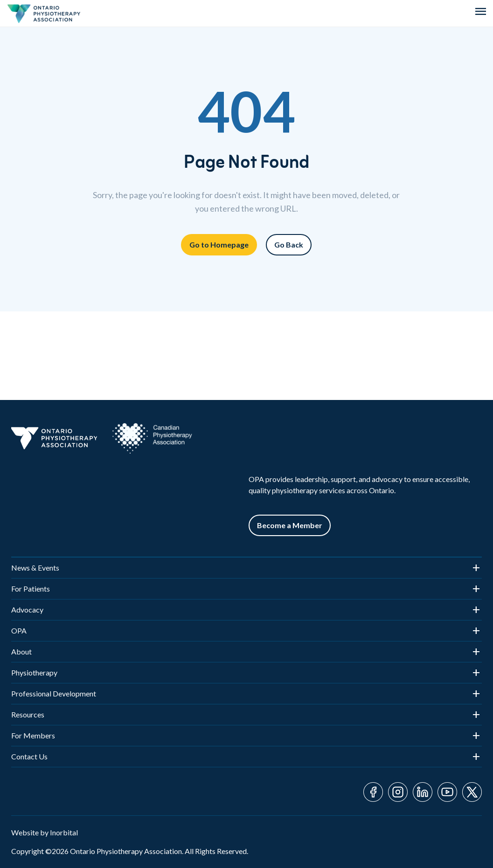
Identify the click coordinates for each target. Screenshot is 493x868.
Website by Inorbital (45, 832)
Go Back (289, 245)
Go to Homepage (219, 245)
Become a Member (290, 525)
